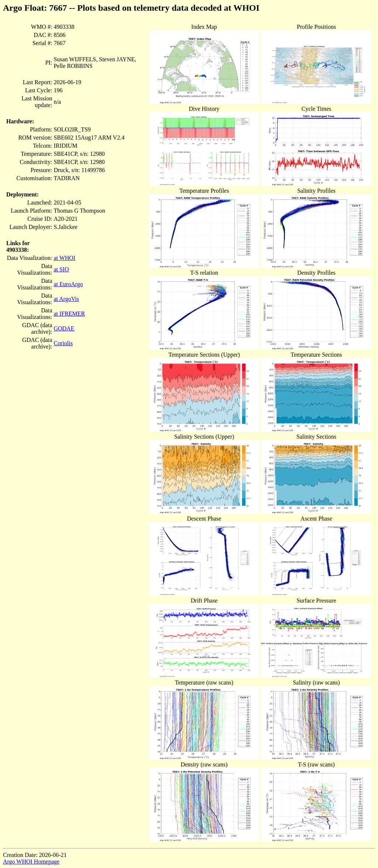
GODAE (64, 328)
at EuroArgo (68, 284)
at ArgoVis (66, 299)
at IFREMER (69, 314)
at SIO (61, 269)
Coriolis (63, 343)
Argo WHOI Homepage (31, 862)
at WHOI (64, 258)
